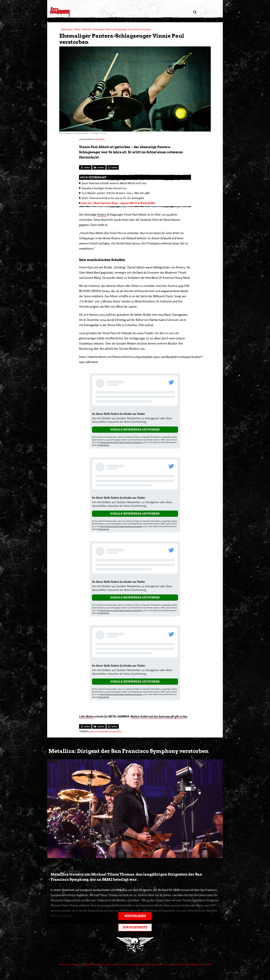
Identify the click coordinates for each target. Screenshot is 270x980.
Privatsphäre (87, 964)
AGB (209, 964)
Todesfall (104, 731)
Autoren (184, 964)
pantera (93, 731)
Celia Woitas (99, 139)
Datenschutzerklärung (70, 964)
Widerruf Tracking (103, 964)
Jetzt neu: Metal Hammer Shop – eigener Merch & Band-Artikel (118, 203)
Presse (166, 964)
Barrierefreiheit (155, 964)
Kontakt (175, 964)
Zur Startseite (135, 927)
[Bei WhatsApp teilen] (113, 167)
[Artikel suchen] (195, 12)
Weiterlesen (135, 916)
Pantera (102, 214)
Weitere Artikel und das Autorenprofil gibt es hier (159, 716)
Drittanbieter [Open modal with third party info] (103, 445)
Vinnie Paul (116, 731)
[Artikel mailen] (99, 167)
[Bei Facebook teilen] (85, 167)
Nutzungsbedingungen (136, 964)
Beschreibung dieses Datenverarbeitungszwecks (122, 442)
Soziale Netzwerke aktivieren (135, 430)
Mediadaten (194, 964)
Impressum (118, 964)
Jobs (203, 964)
